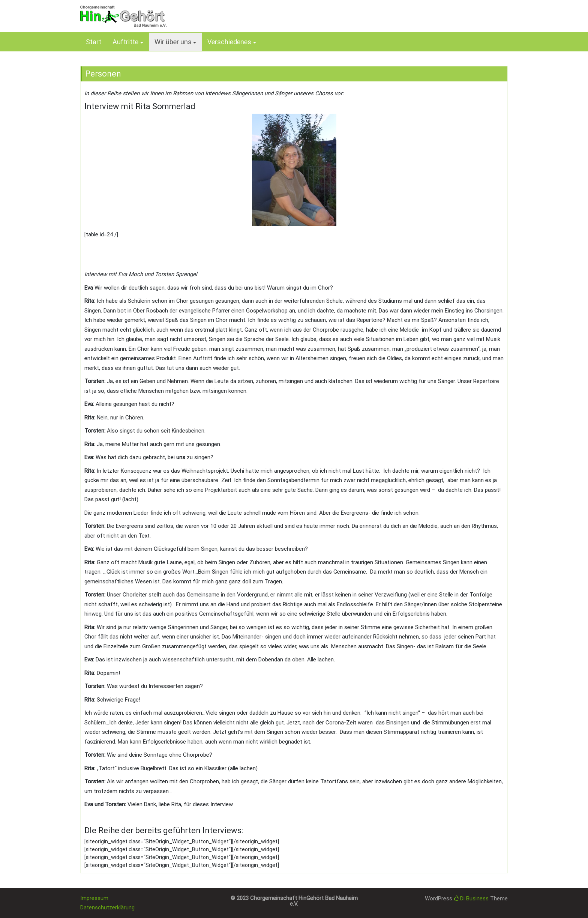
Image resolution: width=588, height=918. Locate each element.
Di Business (471, 898)
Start (94, 42)
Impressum (94, 898)
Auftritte (125, 42)
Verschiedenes (229, 42)
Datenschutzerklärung (107, 907)
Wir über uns (173, 42)
